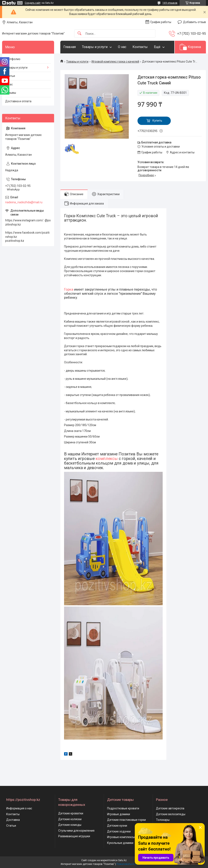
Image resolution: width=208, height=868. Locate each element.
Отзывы (11, 93)
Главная (70, 47)
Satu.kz (122, 860)
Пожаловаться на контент (132, 864)
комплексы (107, 459)
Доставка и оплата (18, 101)
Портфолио (13, 59)
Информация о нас (19, 808)
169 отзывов (170, 3)
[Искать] (79, 34)
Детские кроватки (71, 813)
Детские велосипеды (171, 814)
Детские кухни (117, 826)
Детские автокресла (170, 808)
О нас (122, 47)
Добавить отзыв (194, 22)
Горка (69, 289)
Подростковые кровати (123, 808)
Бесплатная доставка (156, 142)
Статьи (10, 76)
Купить (157, 121)
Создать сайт (33, 3)
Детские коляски (70, 819)
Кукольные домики (120, 843)
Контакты (140, 47)
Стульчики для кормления (76, 831)
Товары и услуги (95, 47)
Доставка (13, 820)
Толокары (163, 820)
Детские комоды (70, 825)
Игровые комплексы (121, 837)
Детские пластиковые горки (126, 820)
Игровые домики (119, 814)
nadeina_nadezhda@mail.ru (24, 202)
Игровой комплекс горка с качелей (115, 62)
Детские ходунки (119, 831)
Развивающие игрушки (74, 836)
